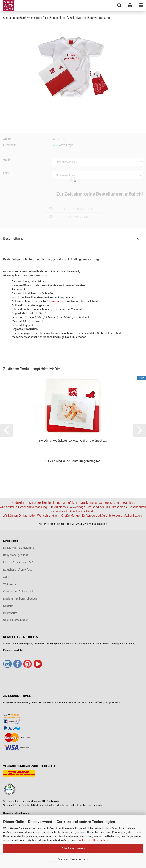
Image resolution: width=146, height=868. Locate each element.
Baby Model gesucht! (16, 555)
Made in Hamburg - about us (20, 599)
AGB (6, 577)
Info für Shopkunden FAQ (18, 562)
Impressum (10, 613)
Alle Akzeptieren (73, 848)
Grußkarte (53, 301)
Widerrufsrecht (12, 584)
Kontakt (8, 606)
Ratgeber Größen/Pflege (18, 570)
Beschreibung (13, 239)
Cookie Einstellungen (16, 620)
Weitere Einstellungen (73, 859)
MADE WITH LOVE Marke (19, 548)
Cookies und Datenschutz (93, 840)
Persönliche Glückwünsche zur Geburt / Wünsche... (73, 441)
